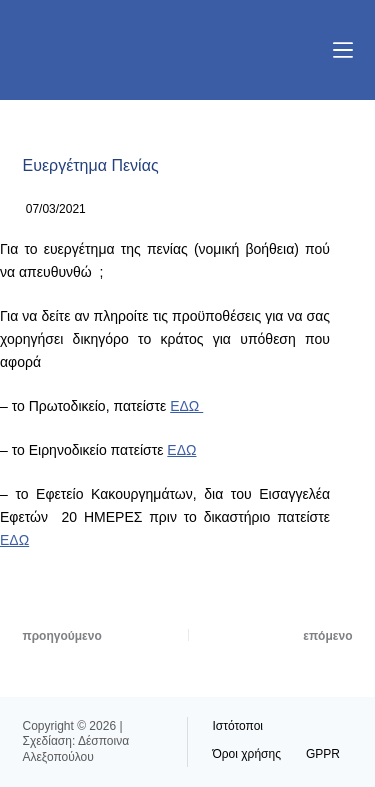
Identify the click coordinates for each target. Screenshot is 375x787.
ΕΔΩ (186, 406)
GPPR (323, 754)
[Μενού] (343, 50)
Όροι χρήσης (247, 754)
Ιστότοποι (238, 726)
